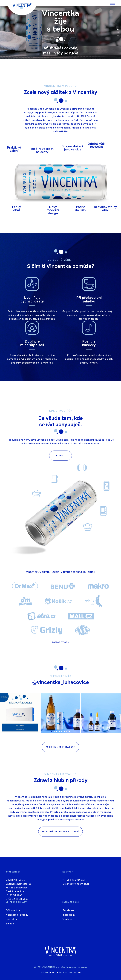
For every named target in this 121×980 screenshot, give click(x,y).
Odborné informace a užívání (60, 832)
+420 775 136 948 (75, 880)
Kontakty (11, 919)
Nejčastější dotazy (17, 915)
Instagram (69, 915)
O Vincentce (13, 910)
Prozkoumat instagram (60, 747)
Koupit (60, 456)
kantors (55, 972)
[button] (118, 29)
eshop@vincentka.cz (77, 884)
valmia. (78, 972)
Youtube (67, 919)
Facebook (68, 910)
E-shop (10, 924)
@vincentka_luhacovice (60, 682)
